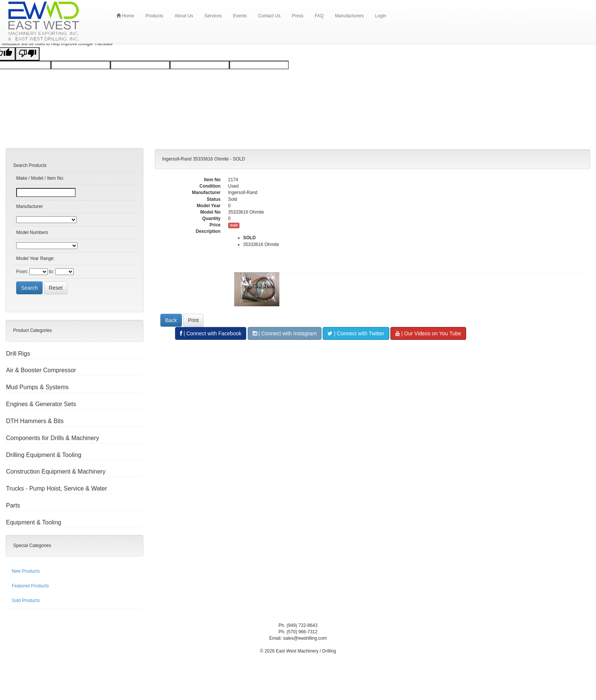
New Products (26, 571)
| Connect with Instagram (285, 333)
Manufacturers (350, 16)
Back (171, 320)
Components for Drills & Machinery (53, 438)
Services (213, 16)
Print (193, 320)
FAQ (319, 16)
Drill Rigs (18, 354)
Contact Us (269, 16)
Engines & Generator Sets (41, 404)
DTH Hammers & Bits (35, 421)
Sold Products (26, 601)
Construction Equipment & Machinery (56, 472)
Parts (13, 505)
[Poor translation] (27, 54)
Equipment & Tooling (34, 522)
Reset (56, 288)
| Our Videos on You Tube (428, 333)
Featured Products (30, 586)
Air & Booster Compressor (41, 370)
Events (240, 16)
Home (125, 16)
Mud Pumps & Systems (37, 387)
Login (380, 16)
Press (298, 16)
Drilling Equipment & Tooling (44, 455)
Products (154, 16)
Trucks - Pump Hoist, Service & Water (56, 488)
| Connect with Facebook (211, 333)
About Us (184, 16)
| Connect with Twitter (356, 333)
